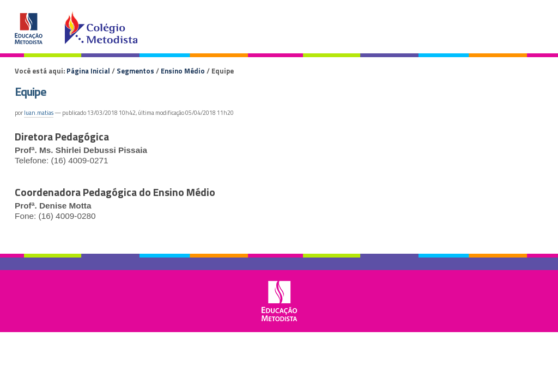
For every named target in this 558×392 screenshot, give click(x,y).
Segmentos (135, 71)
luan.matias (39, 113)
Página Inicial (88, 71)
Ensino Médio (183, 71)
